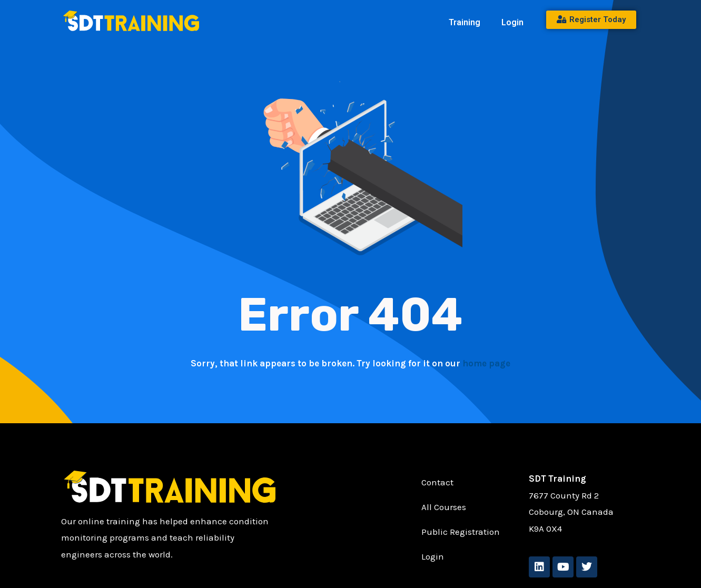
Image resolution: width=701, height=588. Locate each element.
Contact (437, 483)
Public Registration (461, 532)
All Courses (444, 507)
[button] (467, 23)
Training (465, 22)
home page (486, 363)
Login (512, 22)
